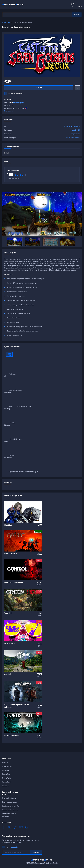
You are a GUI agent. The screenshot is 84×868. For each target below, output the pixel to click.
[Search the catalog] (37, 15)
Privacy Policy (7, 778)
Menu (80, 7)
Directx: (7, 441)
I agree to (12, 847)
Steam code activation (9, 802)
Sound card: (8, 458)
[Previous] (5, 242)
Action (10, 22)
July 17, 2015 (76, 130)
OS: (5, 376)
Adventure (72, 126)
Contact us (6, 786)
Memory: (7, 409)
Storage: (7, 425)
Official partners (7, 766)
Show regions (9, 111)
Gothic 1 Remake (11, 554)
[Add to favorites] (77, 88)
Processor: (8, 392)
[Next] (79, 242)
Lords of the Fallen (11, 735)
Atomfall (8, 674)
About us (5, 762)
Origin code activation (9, 798)
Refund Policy (7, 782)
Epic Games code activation (11, 806)
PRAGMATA (8, 525)
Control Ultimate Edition (14, 582)
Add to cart (39, 88)
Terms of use (6, 774)
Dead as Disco (10, 644)
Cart (72, 7)
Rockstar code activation (10, 810)
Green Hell (8, 613)
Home (4, 22)
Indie (78, 126)
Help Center (6, 770)
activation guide (18, 103)
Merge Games (75, 134)
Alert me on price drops (16, 93)
